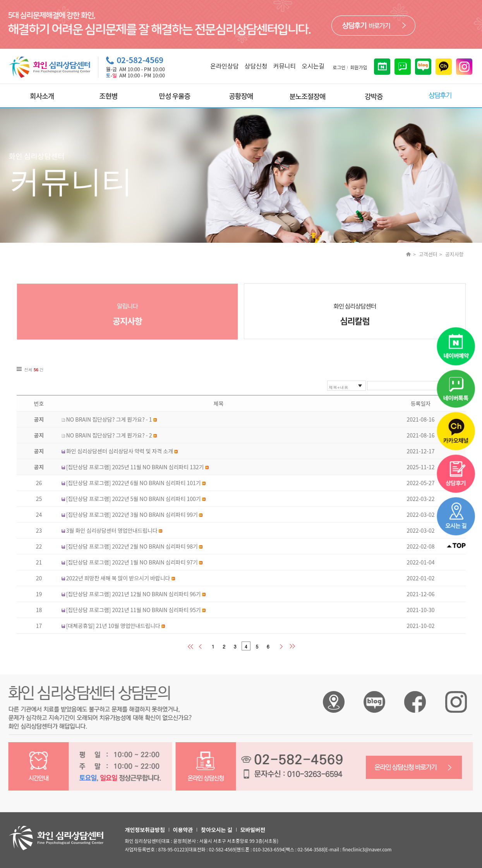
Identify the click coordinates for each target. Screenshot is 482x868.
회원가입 (358, 67)
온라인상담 (225, 66)
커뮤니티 (284, 66)
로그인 (339, 67)
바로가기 (373, 26)
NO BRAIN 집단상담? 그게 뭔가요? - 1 (109, 419)
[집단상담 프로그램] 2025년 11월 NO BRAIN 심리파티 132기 (135, 467)
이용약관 (183, 830)
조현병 (108, 96)
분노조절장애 (307, 96)
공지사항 (455, 254)
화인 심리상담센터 (355, 314)
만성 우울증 (175, 96)
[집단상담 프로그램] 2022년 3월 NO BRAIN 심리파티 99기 (132, 515)
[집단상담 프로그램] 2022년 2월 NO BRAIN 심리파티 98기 (132, 546)
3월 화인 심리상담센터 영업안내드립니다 (112, 530)
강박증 (374, 96)
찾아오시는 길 (216, 830)
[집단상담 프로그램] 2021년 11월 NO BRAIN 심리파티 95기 (134, 610)
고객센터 (428, 254)
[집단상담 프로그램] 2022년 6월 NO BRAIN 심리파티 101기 (134, 483)
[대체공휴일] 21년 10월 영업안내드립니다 (113, 626)
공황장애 (241, 96)
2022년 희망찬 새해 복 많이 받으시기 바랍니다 (118, 578)
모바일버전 (253, 830)
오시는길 (313, 66)
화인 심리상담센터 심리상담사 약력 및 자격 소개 (120, 451)
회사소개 (42, 96)
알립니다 (128, 314)
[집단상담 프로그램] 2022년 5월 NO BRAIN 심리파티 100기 (134, 499)
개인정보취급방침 (145, 830)
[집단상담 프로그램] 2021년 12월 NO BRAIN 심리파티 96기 (134, 594)
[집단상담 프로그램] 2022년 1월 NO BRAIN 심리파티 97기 (132, 562)
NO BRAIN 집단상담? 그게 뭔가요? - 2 (109, 435)
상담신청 (256, 66)
